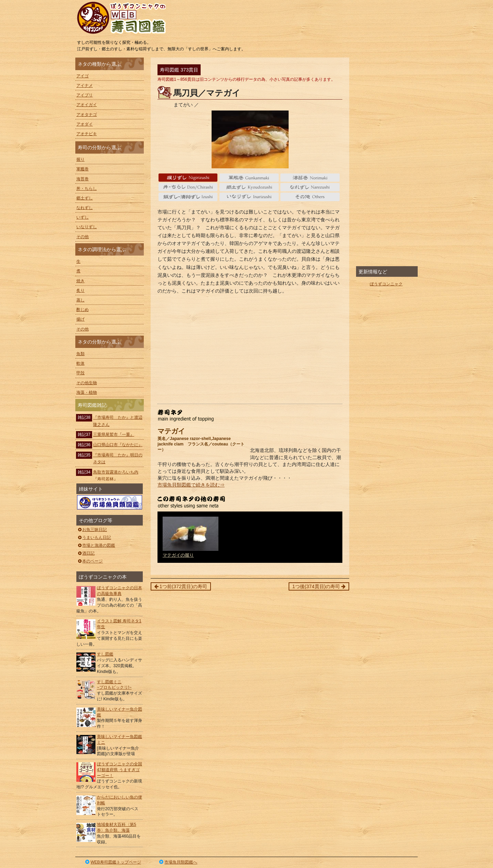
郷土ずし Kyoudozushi (249, 187)
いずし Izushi (188, 197)
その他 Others (310, 197)
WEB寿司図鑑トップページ (113, 862)
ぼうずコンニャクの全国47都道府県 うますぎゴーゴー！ (119, 770)
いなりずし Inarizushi (249, 197)
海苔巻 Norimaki (310, 178)
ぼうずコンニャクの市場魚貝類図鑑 (110, 502)
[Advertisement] (250, 349)
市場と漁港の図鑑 (96, 545)
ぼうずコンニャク (386, 284)
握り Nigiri (188, 178)
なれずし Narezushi (310, 187)
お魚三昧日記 (92, 530)
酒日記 (86, 553)
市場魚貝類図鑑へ (178, 862)
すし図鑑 (105, 654)
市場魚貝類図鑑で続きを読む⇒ (191, 485)
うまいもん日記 (94, 537)
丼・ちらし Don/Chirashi (188, 187)
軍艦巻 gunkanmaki (249, 178)
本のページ (90, 561)
